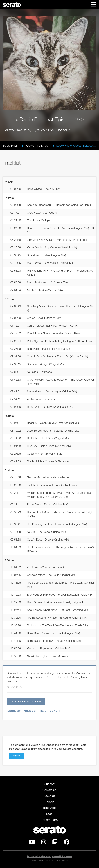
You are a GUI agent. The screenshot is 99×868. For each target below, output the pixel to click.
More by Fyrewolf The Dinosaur (34, 711)
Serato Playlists (11, 145)
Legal (50, 814)
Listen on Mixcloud (27, 701)
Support (49, 784)
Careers (49, 802)
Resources (50, 808)
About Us (50, 796)
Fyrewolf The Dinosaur (38, 145)
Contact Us (49, 790)
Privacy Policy (49, 820)
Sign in (17, 756)
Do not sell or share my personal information (49, 856)
